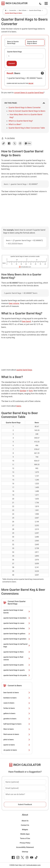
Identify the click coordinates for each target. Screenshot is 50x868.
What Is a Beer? (15, 124)
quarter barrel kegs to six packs (17, 675)
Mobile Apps (25, 834)
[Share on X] (15, 143)
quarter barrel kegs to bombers (17, 618)
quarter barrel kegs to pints (17, 665)
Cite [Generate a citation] (28, 143)
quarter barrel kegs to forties (17, 628)
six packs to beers (17, 750)
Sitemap (25, 852)
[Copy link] (4, 143)
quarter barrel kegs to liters (17, 652)
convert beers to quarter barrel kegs (29, 93)
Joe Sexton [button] (11, 138)
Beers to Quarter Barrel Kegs (13, 42)
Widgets (25, 830)
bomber (23, 391)
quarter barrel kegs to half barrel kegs (17, 645)
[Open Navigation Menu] (46, 3)
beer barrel (27, 321)
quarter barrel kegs (24, 370)
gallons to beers (17, 713)
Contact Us (25, 825)
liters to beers (17, 729)
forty (31, 391)
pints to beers (17, 740)
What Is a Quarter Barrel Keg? (21, 121)
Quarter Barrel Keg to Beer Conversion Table (27, 128)
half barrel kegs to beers (17, 724)
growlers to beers (17, 719)
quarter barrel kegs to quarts (17, 670)
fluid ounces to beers (17, 734)
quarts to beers (17, 745)
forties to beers (17, 708)
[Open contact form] (42, 73)
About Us (25, 821)
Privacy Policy (25, 843)
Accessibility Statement (25, 847)
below (31, 83)
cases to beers (17, 703)
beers (19, 406)
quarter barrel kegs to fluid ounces (17, 658)
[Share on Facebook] (9, 143)
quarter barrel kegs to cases (17, 623)
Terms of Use (25, 838)
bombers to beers (17, 698)
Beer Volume (23, 10)
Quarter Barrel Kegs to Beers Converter (24, 107)
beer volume (14, 303)
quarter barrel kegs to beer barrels (17, 611)
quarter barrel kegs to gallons (17, 634)
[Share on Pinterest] (20, 143)
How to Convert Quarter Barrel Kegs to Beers (27, 111)
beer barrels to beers (17, 693)
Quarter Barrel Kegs (35, 10)
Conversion (13, 10)
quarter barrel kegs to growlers (17, 639)
